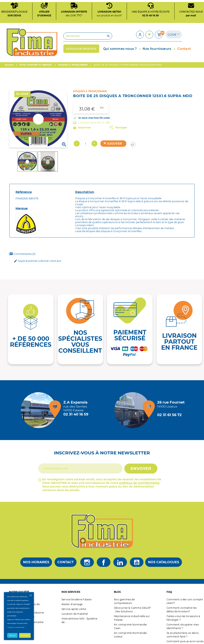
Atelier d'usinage (72, 597)
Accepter (25, 635)
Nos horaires (36, 555)
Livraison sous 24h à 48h (94, 115)
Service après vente (74, 602)
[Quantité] (86, 137)
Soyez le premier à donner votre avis (37, 254)
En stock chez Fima (89, 111)
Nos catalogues (164, 555)
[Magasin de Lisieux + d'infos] (133, 403)
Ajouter (113, 137)
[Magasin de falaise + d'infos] (40, 403)
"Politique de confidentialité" (16, 627)
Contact (66, 555)
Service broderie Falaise (77, 592)
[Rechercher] (59, 33)
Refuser (12, 635)
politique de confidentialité (139, 476)
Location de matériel (75, 607)
